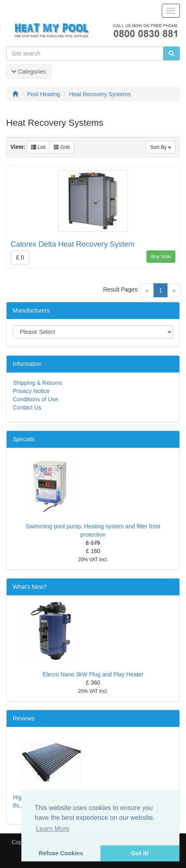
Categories (29, 72)
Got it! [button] (140, 853)
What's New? (30, 587)
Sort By (161, 147)
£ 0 (20, 257)
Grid (62, 147)
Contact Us (27, 407)
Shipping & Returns (38, 383)
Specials (24, 439)
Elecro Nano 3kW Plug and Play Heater (93, 674)
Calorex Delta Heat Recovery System (73, 244)
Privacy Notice (31, 391)
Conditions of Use (36, 399)
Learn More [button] (53, 829)
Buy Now (161, 257)
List (38, 147)
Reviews (24, 718)
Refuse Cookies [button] (61, 853)
